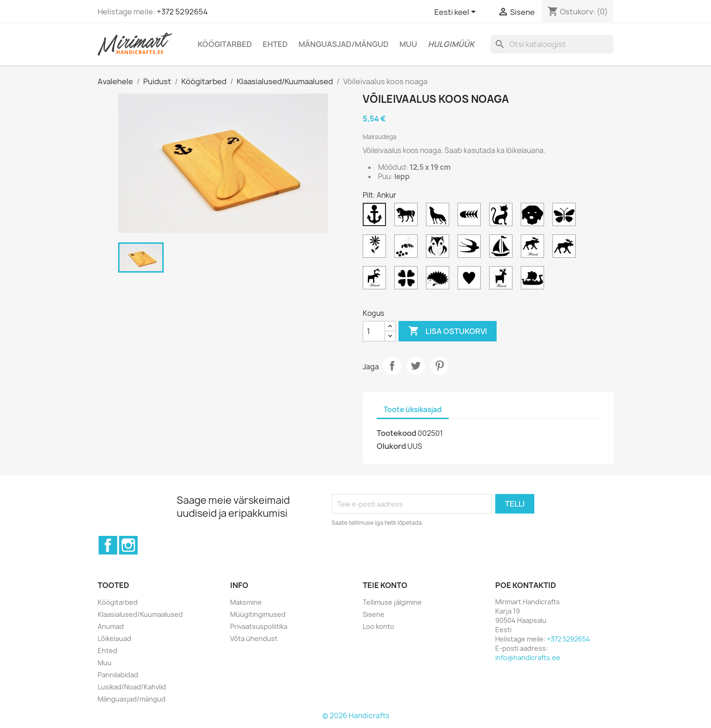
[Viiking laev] (534, 280)
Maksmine (246, 602)
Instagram (128, 545)
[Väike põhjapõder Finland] (503, 280)
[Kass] (503, 217)
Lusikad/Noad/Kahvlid (132, 687)
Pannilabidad (118, 675)
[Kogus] (374, 331)
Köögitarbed (225, 44)
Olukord (391, 446)
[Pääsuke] (471, 248)
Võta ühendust (254, 638)
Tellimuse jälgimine (392, 602)
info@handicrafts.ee (528, 658)
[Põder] (566, 248)
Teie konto (385, 585)
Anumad (111, 626)
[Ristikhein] (408, 280)
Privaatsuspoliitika (259, 626)
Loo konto (379, 626)
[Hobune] (408, 217)
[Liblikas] (566, 217)
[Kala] (471, 217)
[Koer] (534, 217)
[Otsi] (552, 44)
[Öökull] (439, 248)
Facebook (108, 545)
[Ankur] (376, 217)
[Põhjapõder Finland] (376, 280)
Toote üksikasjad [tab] (413, 410)
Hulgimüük (451, 44)
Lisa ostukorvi (448, 331)
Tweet (416, 366)
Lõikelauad (114, 638)
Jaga (392, 366)
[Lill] (376, 248)
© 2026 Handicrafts (356, 716)
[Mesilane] (408, 248)
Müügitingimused (258, 614)
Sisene (374, 614)
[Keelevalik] (457, 13)
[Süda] (471, 280)
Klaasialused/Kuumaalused (140, 614)
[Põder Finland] (534, 248)
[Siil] (439, 280)
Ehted (275, 44)
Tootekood (396, 433)
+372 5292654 (182, 12)
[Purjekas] (503, 248)
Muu (408, 44)
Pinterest (439, 366)
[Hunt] (439, 217)
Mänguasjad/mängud (344, 44)
